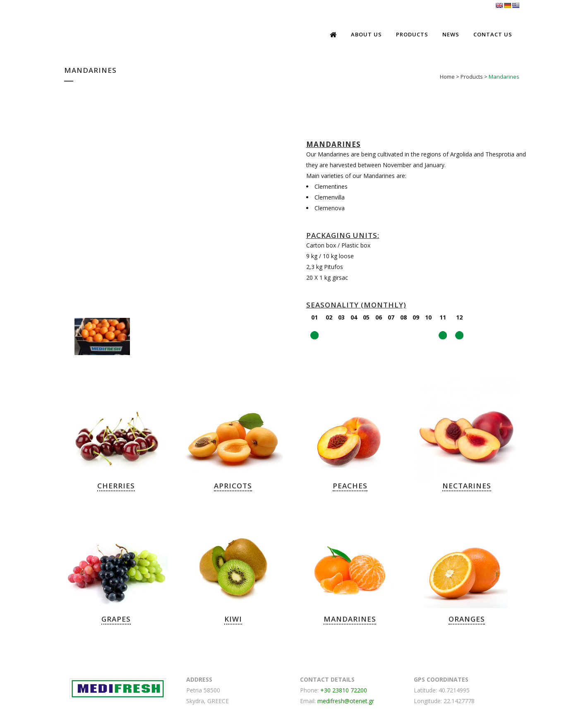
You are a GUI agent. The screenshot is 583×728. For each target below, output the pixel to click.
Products (472, 77)
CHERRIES (116, 486)
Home (447, 77)
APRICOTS (233, 486)
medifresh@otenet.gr (346, 701)
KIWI (233, 619)
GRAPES (116, 619)
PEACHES (350, 486)
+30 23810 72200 (344, 690)
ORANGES (467, 619)
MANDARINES (350, 619)
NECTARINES (467, 486)
